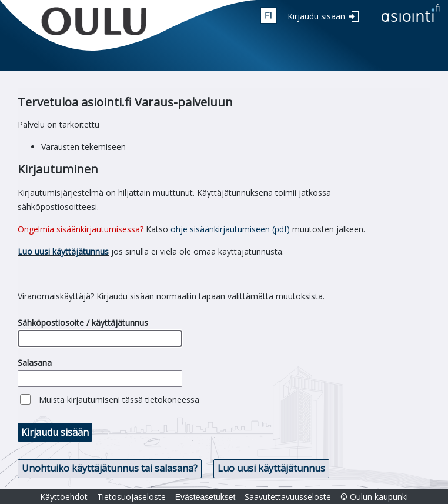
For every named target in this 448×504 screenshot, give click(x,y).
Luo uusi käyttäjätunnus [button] (271, 468)
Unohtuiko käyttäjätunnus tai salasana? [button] (110, 468)
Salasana (35, 363)
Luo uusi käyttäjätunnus (63, 251)
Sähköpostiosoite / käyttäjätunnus (83, 323)
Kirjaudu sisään (316, 16)
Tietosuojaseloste (131, 497)
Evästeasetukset (205, 497)
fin (269, 15)
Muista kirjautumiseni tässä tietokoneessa (119, 400)
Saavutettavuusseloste (288, 497)
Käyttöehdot (64, 497)
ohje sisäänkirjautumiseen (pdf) (230, 229)
